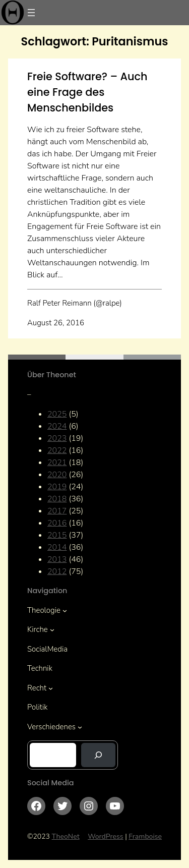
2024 (57, 426)
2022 (57, 450)
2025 (57, 414)
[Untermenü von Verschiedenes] (80, 727)
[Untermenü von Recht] (51, 688)
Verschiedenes (51, 727)
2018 (57, 499)
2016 (57, 523)
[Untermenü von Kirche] (52, 630)
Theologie (44, 610)
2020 (57, 475)
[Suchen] (98, 755)
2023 (57, 438)
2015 (57, 535)
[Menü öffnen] (31, 13)
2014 (57, 547)
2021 (57, 462)
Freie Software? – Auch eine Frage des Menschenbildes (87, 92)
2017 (57, 511)
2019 (57, 487)
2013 (57, 559)
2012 (57, 571)
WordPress (106, 836)
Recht (37, 688)
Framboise (145, 836)
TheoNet (66, 836)
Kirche (38, 629)
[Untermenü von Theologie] (65, 611)
